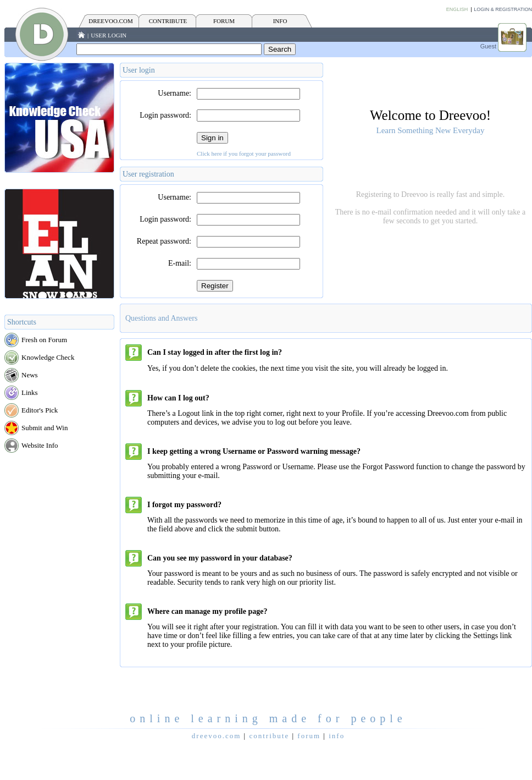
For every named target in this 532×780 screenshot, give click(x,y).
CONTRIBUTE (168, 21)
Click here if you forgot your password (244, 153)
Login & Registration (503, 9)
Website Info (40, 445)
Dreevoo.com (110, 21)
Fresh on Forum (44, 340)
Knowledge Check (48, 357)
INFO (280, 21)
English (457, 9)
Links (30, 392)
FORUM (224, 21)
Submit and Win (45, 428)
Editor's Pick (40, 410)
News (30, 375)
